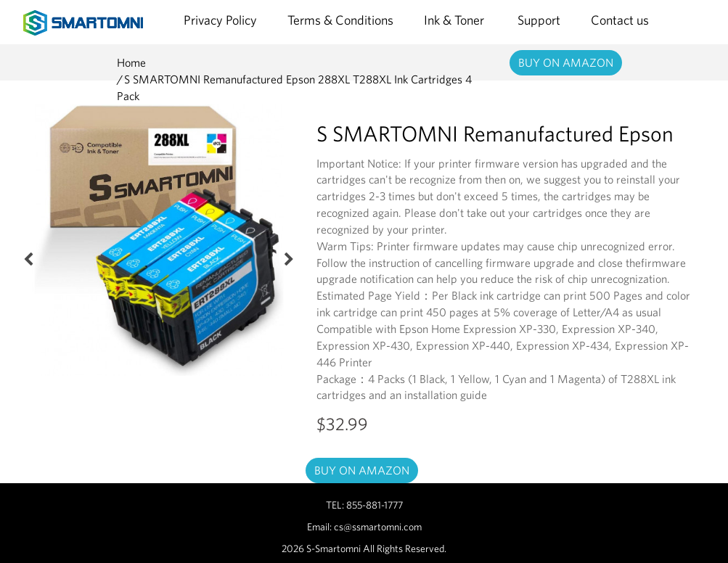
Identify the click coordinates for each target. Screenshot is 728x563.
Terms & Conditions (340, 20)
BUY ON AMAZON (566, 62)
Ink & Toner (455, 20)
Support (539, 20)
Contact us (620, 20)
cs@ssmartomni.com (378, 527)
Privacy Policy (220, 20)
